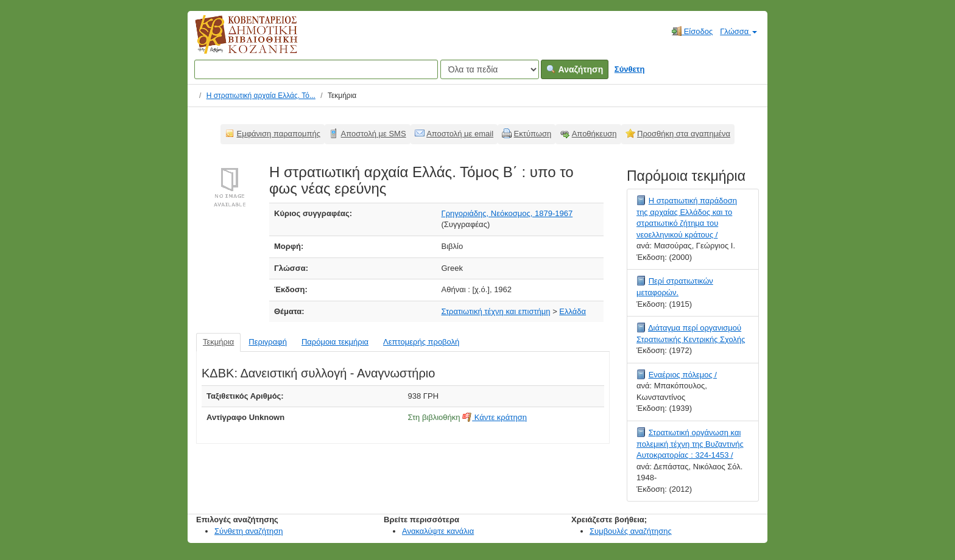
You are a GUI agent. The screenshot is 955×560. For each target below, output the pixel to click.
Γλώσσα (738, 31)
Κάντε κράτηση (495, 417)
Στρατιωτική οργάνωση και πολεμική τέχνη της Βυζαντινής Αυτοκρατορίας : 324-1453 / (690, 444)
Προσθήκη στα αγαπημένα (684, 134)
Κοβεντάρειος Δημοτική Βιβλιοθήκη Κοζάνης (235, 41)
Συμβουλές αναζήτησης (631, 531)
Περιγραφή (268, 342)
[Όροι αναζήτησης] (316, 69)
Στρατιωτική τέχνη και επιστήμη (496, 311)
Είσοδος (692, 31)
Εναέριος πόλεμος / (683, 375)
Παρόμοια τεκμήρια (335, 342)
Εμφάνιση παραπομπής (279, 134)
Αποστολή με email (460, 134)
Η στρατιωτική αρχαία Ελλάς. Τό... (261, 96)
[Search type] (490, 69)
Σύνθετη (630, 69)
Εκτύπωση (533, 134)
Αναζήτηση (575, 69)
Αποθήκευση (594, 134)
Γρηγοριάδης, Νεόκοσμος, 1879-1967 (507, 213)
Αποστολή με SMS (374, 134)
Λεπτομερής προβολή (421, 342)
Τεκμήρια (218, 342)
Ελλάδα (573, 311)
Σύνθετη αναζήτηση (249, 531)
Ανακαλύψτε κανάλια (438, 531)
